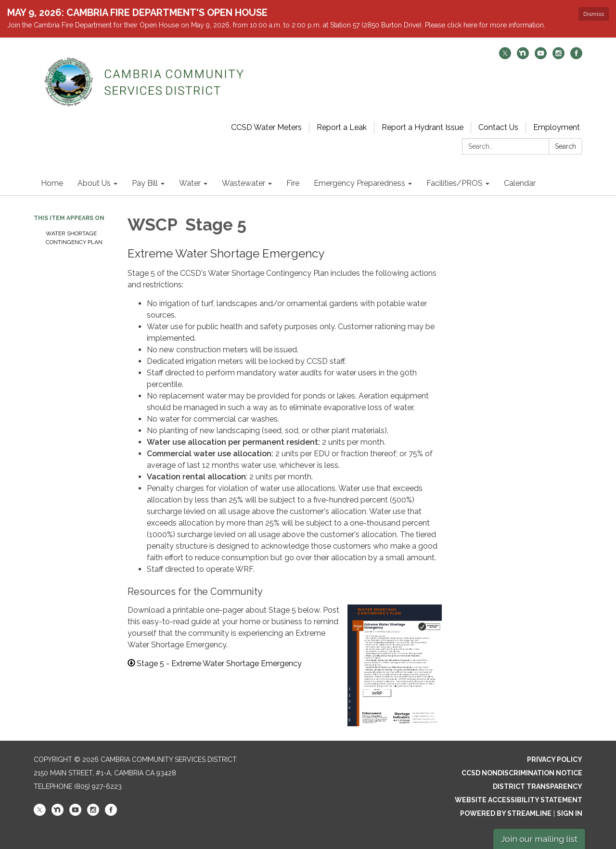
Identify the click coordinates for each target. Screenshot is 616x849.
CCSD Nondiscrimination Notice (522, 773)
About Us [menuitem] (94, 183)
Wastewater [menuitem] (244, 183)
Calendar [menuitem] (520, 183)
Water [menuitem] (190, 183)
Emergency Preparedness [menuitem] (359, 183)
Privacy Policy (555, 759)
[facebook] (576, 57)
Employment (557, 127)
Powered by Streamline (506, 813)
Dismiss (594, 14)
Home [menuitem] (52, 183)
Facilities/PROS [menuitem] (455, 183)
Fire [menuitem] (293, 183)
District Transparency (538, 786)
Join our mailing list (539, 839)
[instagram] (558, 57)
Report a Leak (342, 127)
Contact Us (498, 127)
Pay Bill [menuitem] (145, 183)
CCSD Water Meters (266, 127)
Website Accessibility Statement (519, 800)
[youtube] (541, 57)
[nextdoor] (523, 57)
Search (565, 146)
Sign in (570, 813)
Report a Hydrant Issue (423, 127)
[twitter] (505, 57)
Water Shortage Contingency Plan (74, 238)
